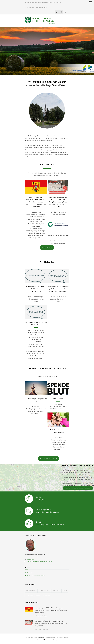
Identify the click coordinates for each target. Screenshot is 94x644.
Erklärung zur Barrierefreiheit (36, 576)
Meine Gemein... (44, 591)
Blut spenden (58, 399)
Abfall (65, 591)
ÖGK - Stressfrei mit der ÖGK (58, 235)
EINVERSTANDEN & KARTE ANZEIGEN (78, 488)
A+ (57, 12)
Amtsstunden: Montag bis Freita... (37, 7)
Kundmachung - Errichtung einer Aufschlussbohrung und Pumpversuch (36, 289)
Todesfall (29, 595)
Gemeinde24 (41, 638)
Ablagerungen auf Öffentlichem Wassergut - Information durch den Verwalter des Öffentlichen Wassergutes (36, 202)
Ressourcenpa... (31, 591)
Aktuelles (56, 591)
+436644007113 (31, 559)
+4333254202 (31, 2)
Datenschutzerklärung (51, 640)
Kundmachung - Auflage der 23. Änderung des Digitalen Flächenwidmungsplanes (58, 289)
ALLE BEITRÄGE (47, 248)
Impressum (31, 573)
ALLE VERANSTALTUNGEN (49, 458)
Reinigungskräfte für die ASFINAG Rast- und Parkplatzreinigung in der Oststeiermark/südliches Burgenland (58, 202)
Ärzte (38, 595)
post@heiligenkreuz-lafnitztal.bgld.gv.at (49, 2)
